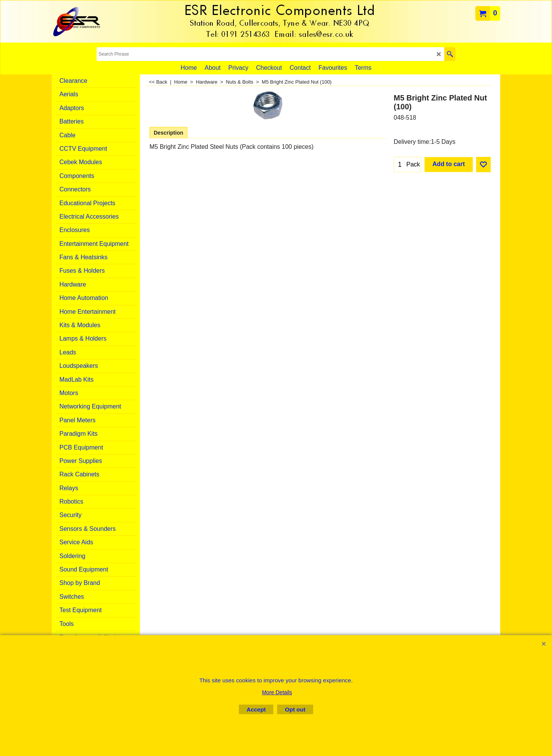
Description (168, 133)
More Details (277, 692)
